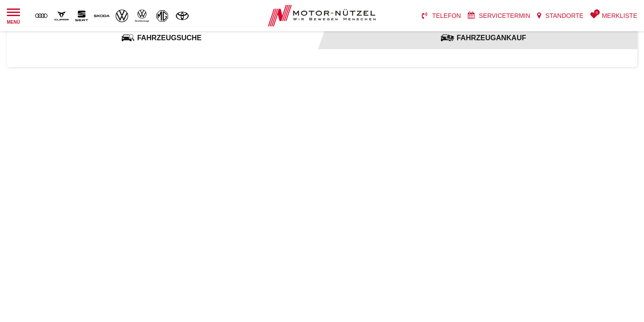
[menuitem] (441, 16)
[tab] (161, 38)
